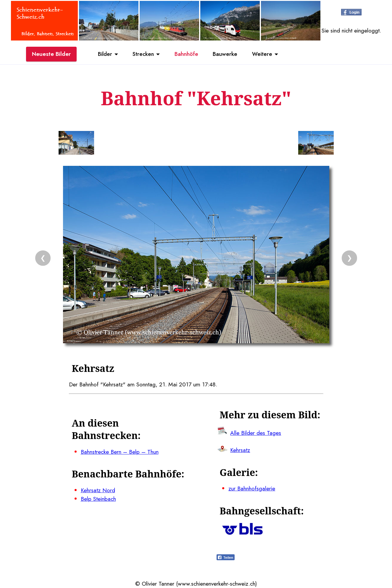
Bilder (104, 54)
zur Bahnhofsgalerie (252, 488)
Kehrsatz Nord (98, 490)
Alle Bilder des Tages (256, 433)
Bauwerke (226, 54)
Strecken (143, 54)
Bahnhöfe (187, 54)
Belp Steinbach (98, 499)
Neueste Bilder (51, 54)
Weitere (263, 54)
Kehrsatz (240, 450)
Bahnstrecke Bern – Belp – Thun (120, 452)
